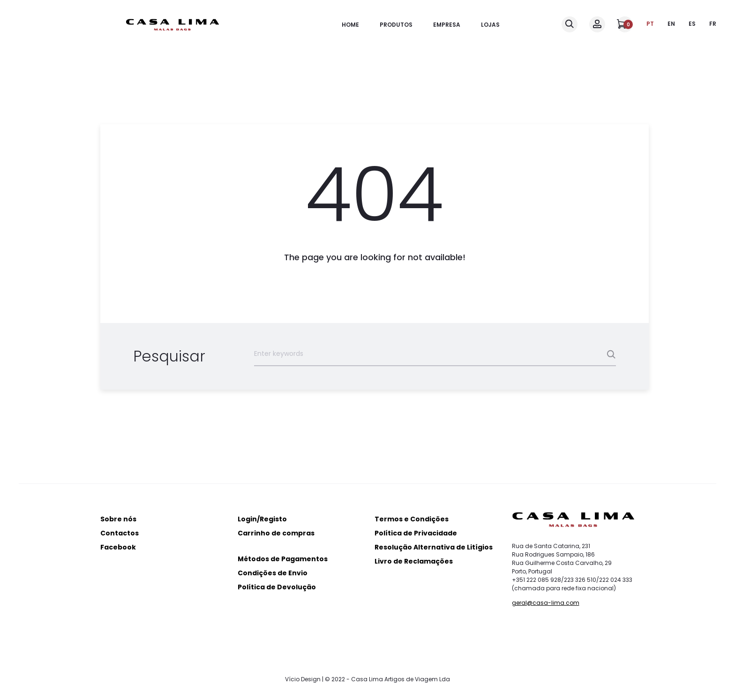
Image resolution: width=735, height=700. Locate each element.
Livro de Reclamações (414, 561)
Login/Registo (262, 519)
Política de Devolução (277, 587)
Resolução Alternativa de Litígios (434, 547)
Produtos (396, 25)
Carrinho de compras (276, 533)
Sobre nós (118, 519)
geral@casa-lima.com (546, 603)
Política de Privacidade (416, 533)
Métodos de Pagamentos (283, 559)
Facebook (118, 547)
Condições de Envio (273, 573)
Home (350, 25)
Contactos (120, 533)
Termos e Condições (412, 519)
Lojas (490, 25)
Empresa (447, 25)
